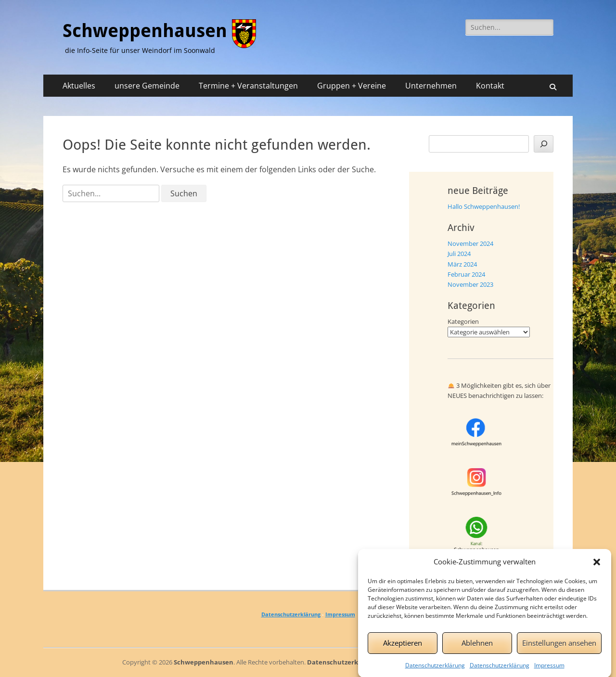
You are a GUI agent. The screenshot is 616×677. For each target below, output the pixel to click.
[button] (597, 566)
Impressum (549, 669)
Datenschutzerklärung (435, 669)
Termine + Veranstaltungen (248, 86)
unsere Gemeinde (147, 86)
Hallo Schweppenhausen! (484, 206)
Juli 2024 (459, 254)
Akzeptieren (403, 647)
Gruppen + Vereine (352, 86)
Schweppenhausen (145, 31)
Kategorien (463, 321)
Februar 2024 (466, 274)
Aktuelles (79, 86)
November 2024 (470, 243)
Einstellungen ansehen (559, 647)
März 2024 (462, 264)
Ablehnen (477, 647)
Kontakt (490, 86)
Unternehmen (431, 86)
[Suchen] (544, 144)
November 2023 (470, 284)
